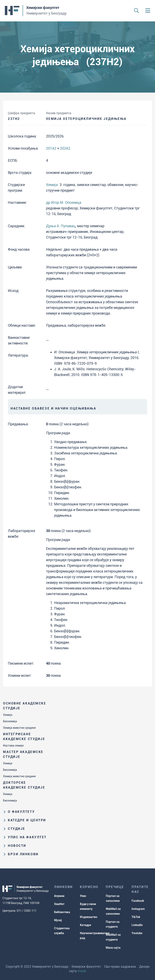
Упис (83, 896)
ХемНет (59, 904)
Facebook (138, 901)
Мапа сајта (113, 948)
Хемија (8, 715)
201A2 (51, 148)
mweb (82, 971)
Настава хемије (13, 746)
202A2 (65, 148)
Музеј (58, 920)
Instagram (138, 909)
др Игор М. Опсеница (64, 202)
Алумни (59, 896)
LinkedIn (137, 925)
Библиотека (62, 912)
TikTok (136, 917)
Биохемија (10, 721)
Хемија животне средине (19, 728)
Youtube (137, 933)
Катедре (85, 925)
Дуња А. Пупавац (61, 226)
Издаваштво (89, 917)
